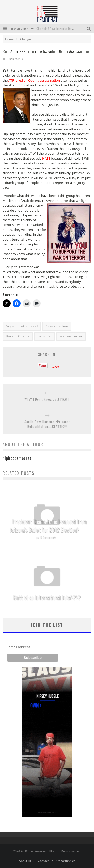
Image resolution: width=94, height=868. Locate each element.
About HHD (27, 861)
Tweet (55, 367)
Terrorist (45, 336)
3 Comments (15, 59)
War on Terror (71, 336)
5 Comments (48, 537)
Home (9, 39)
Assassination (57, 326)
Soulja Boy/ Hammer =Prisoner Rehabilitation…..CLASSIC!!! (47, 424)
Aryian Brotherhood (22, 326)
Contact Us (45, 861)
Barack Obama (18, 336)
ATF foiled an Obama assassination (34, 80)
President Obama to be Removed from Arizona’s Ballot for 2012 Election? (49, 526)
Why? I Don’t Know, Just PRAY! (47, 399)
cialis (20, 75)
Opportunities (66, 861)
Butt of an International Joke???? (47, 598)
